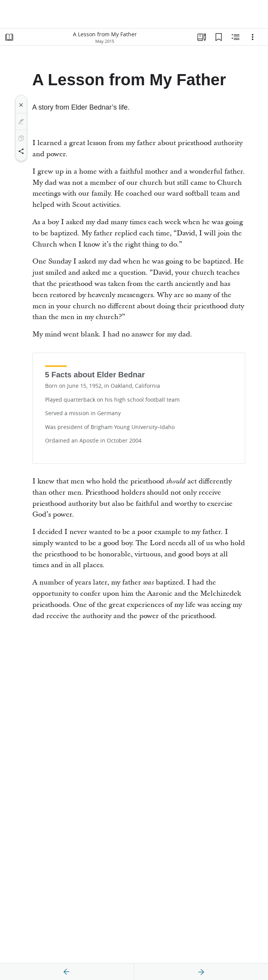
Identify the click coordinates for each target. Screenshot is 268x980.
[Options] (253, 37)
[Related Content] (236, 37)
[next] (201, 972)
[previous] (67, 972)
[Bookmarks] (219, 37)
